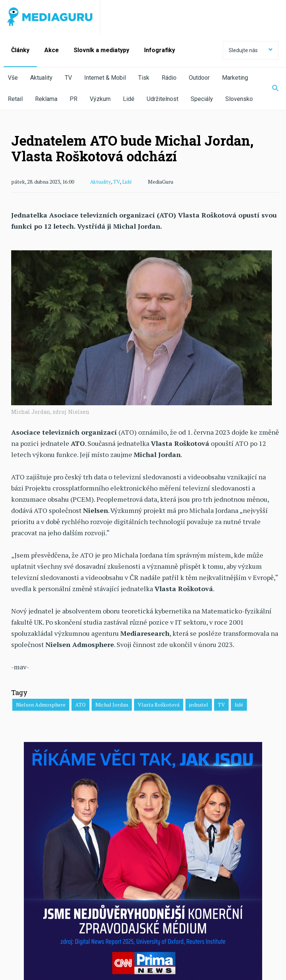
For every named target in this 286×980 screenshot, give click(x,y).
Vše (13, 78)
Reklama (46, 99)
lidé (239, 704)
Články (20, 50)
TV (68, 78)
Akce (52, 50)
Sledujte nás (251, 50)
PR (74, 99)
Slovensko (239, 99)
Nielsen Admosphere (41, 704)
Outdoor (199, 78)
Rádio (169, 78)
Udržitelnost (163, 99)
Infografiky (160, 50)
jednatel (199, 704)
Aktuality (41, 78)
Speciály (202, 99)
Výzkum (100, 99)
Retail (15, 99)
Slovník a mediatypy (101, 50)
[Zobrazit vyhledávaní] (271, 89)
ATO (80, 704)
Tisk (144, 78)
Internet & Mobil (105, 78)
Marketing (235, 78)
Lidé (129, 99)
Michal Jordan (112, 704)
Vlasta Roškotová (159, 704)
